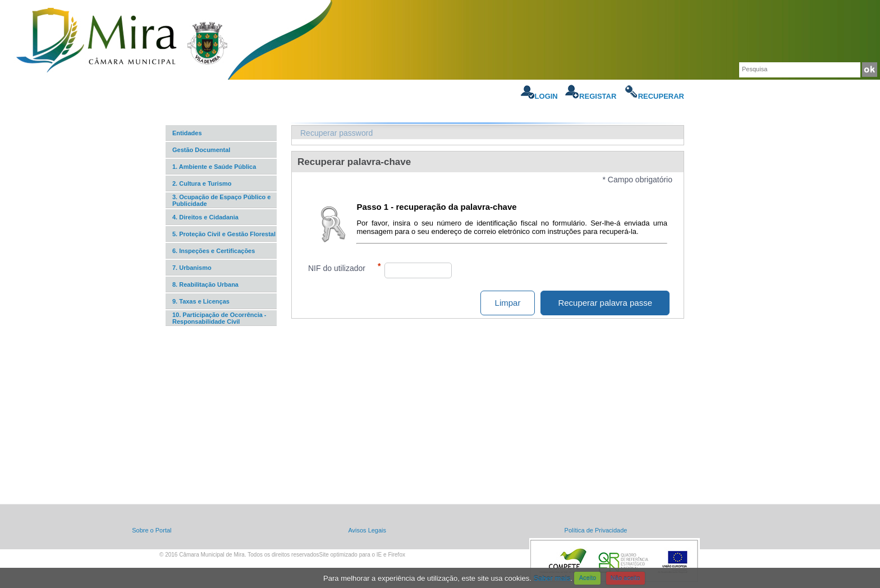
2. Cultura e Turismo (202, 183)
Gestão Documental (201, 150)
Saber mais (552, 578)
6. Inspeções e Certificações (214, 251)
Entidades (187, 133)
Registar (591, 96)
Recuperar (654, 96)
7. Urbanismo (192, 268)
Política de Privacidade (596, 530)
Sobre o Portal (152, 530)
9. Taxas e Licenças (201, 301)
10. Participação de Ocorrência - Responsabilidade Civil (219, 318)
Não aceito (625, 578)
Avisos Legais (367, 530)
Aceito (588, 578)
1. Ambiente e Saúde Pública (214, 167)
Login (539, 96)
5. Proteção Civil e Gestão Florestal (224, 234)
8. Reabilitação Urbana (205, 284)
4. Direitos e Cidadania (205, 217)
